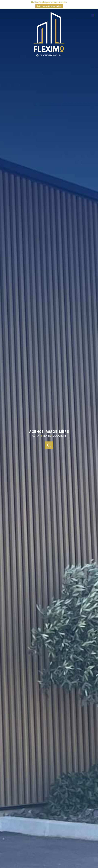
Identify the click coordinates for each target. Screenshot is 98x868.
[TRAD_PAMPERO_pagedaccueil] (49, 56)
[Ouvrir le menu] (94, 16)
